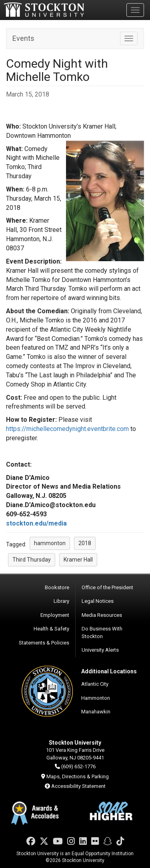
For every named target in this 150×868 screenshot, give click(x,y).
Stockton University (44, 10)
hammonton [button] (50, 543)
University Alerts (100, 650)
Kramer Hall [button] (78, 560)
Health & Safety (51, 629)
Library (61, 601)
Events (23, 38)
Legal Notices (98, 601)
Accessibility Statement (78, 786)
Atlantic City (95, 684)
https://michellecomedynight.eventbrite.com (67, 429)
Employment (55, 615)
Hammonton (96, 698)
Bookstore (57, 587)
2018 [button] (85, 543)
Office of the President (107, 587)
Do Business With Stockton (102, 632)
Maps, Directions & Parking (78, 776)
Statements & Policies (44, 643)
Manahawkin (96, 712)
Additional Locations (109, 671)
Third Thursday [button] (32, 560)
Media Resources (102, 615)
